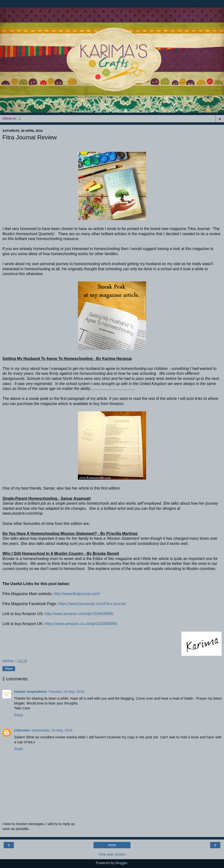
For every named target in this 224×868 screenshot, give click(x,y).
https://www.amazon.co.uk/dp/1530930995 (81, 624)
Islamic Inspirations (30, 692)
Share (9, 669)
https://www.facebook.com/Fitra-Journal (92, 604)
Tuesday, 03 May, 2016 (66, 692)
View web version (112, 854)
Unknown (22, 730)
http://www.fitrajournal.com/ (77, 594)
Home (112, 845)
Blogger (121, 863)
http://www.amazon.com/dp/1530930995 (79, 614)
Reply (19, 715)
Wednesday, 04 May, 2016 (52, 730)
